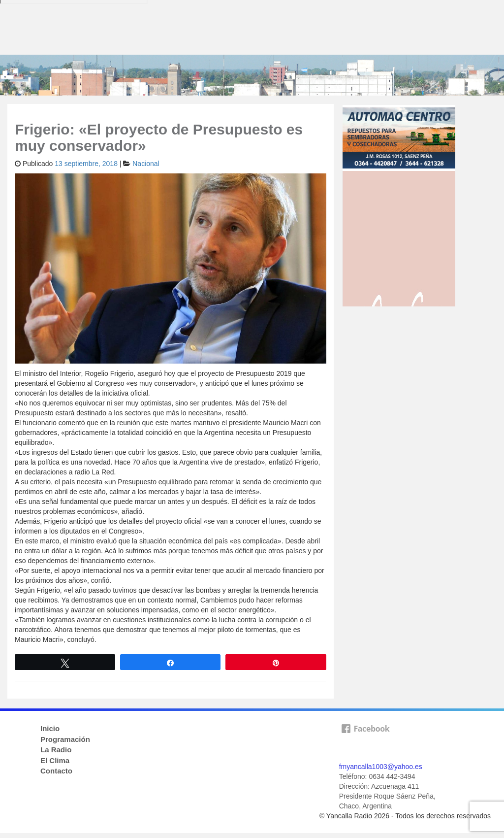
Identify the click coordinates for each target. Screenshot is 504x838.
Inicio (50, 728)
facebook (365, 740)
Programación (65, 739)
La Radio (56, 750)
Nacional (146, 164)
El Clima (55, 760)
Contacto (56, 771)
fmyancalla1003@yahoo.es (381, 767)
